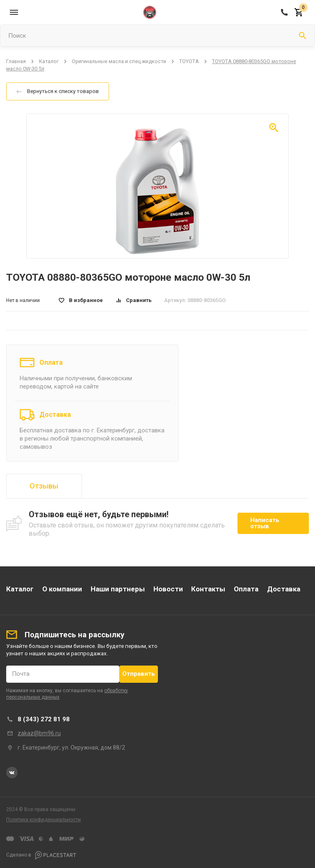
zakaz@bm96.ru (39, 733)
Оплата (51, 362)
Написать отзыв (265, 523)
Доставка (55, 415)
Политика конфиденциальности (43, 820)
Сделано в (41, 855)
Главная (16, 61)
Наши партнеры (118, 589)
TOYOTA (189, 61)
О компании (62, 589)
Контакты (208, 589)
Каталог (49, 61)
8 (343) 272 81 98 (44, 719)
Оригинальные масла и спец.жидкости (119, 61)
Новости (168, 589)
